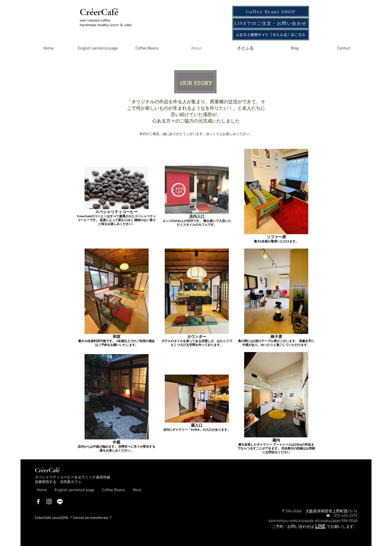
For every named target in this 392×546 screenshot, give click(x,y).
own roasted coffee (95, 20)
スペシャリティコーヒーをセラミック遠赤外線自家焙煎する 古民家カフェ (73, 480)
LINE (320, 527)
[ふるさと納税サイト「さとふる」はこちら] (271, 35)
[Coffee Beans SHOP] (271, 11)
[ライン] (60, 502)
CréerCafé (99, 12)
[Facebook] (38, 502)
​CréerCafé (47, 470)
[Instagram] (49, 502)
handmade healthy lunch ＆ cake (106, 25)
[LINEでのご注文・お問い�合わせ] (271, 23)
